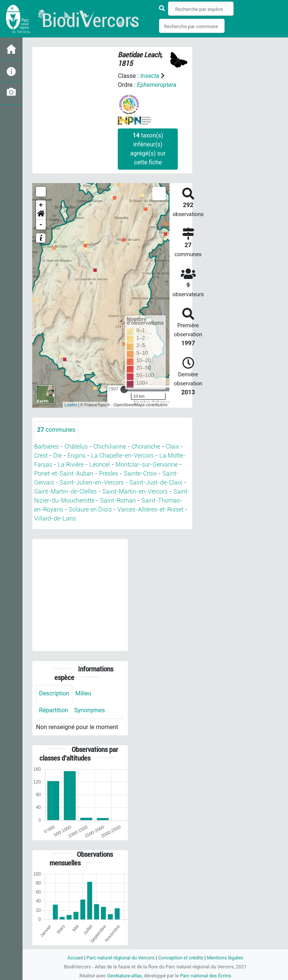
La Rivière (71, 465)
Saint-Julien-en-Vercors (92, 483)
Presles (109, 474)
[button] (41, 215)
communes (56, 430)
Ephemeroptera (157, 85)
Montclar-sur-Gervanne (147, 465)
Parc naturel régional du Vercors (120, 958)
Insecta (150, 76)
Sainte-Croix (140, 474)
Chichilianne (110, 447)
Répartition (54, 710)
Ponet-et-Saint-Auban (64, 474)
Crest (41, 456)
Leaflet (71, 405)
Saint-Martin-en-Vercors (135, 491)
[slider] (124, 389)
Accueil (75, 958)
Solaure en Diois (90, 509)
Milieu (83, 693)
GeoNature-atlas (124, 976)
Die (58, 456)
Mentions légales (225, 958)
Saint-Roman (118, 500)
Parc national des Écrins (206, 976)
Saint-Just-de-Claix (156, 483)
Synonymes (90, 710)
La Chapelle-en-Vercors (122, 456)
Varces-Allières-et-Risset (150, 509)
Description (54, 693)
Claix (172, 447)
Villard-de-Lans (55, 518)
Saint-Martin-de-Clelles (65, 491)
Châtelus (76, 447)
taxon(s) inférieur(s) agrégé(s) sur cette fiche (148, 149)
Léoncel (100, 465)
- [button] (41, 225)
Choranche (146, 447)
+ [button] (41, 205)
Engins (76, 456)
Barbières (46, 447)
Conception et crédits (181, 958)
